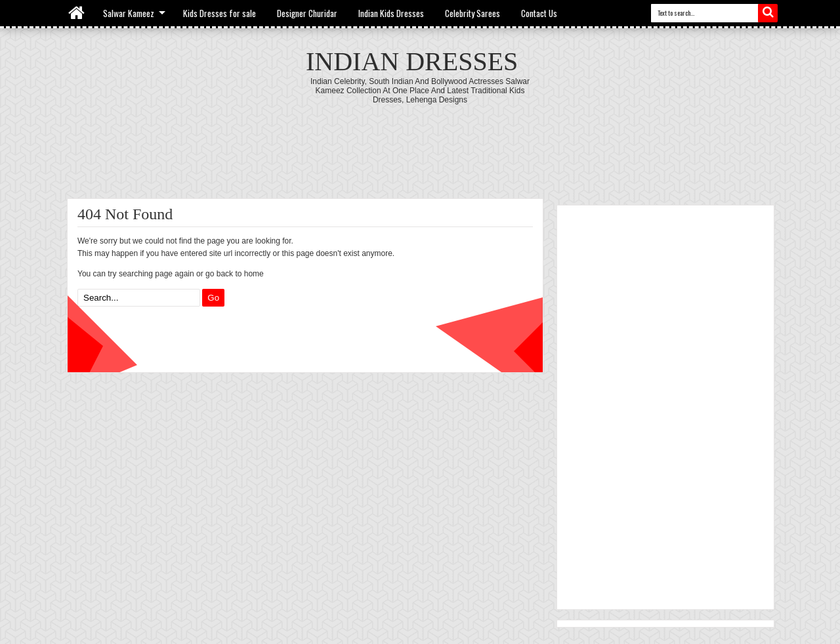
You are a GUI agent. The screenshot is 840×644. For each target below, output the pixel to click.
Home (77, 13)
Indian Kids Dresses (391, 13)
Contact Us (539, 13)
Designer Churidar (307, 13)
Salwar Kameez (129, 13)
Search (768, 13)
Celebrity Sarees (472, 13)
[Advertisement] (420, 140)
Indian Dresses (412, 61)
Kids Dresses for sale (220, 13)
